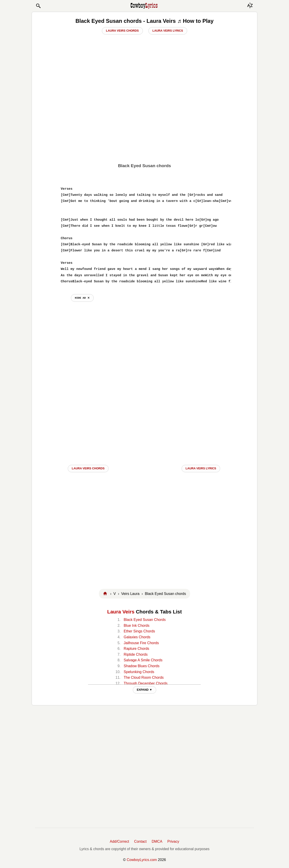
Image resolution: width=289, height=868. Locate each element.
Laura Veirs (121, 612)
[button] (38, 6)
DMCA (157, 841)
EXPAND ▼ (145, 690)
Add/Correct (119, 841)
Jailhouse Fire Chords (141, 643)
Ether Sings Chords (139, 631)
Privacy (173, 841)
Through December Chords (146, 683)
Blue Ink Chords (137, 626)
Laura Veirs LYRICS (201, 468)
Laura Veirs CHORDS (88, 468)
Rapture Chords (136, 649)
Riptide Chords (136, 654)
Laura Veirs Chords (122, 31)
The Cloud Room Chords (144, 677)
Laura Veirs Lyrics (168, 31)
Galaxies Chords (137, 637)
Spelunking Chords (139, 672)
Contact (140, 841)
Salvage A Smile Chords (143, 660)
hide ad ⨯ (82, 298)
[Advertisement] (144, 128)
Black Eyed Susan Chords (145, 620)
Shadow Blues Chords (142, 666)
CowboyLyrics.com (142, 860)
